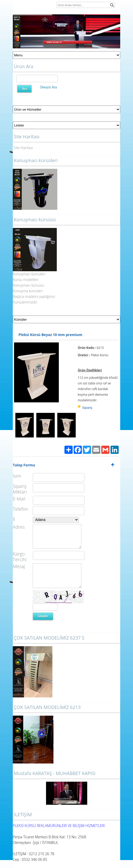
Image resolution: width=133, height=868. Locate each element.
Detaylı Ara (49, 87)
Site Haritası (23, 148)
